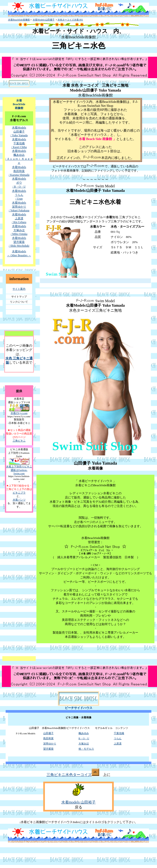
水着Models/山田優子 (44, 20)
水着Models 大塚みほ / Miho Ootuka (19, 230)
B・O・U (84, 738)
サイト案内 (19, 289)
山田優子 (48, 733)
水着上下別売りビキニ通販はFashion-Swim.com (19, 470)
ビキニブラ (19, 493)
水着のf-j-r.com (19, 413)
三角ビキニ (19, 441)
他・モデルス (86, 749)
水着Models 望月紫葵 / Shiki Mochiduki (19, 242)
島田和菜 (48, 738)
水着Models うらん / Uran (19, 195)
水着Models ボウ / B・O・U (19, 183)
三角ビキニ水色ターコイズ (73, 775)
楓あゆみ (84, 733)
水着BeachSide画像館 (19, 20)
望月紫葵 (48, 749)
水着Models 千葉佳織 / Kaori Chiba (19, 143)
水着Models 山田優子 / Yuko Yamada (19, 131)
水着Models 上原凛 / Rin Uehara (19, 218)
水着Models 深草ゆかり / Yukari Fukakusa (19, 207)
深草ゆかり (50, 743)
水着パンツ (19, 500)
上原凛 (118, 743)
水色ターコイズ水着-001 (70, 20)
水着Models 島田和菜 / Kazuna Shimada (19, 171)
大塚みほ (84, 743)
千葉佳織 (119, 733)
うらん (118, 738)
